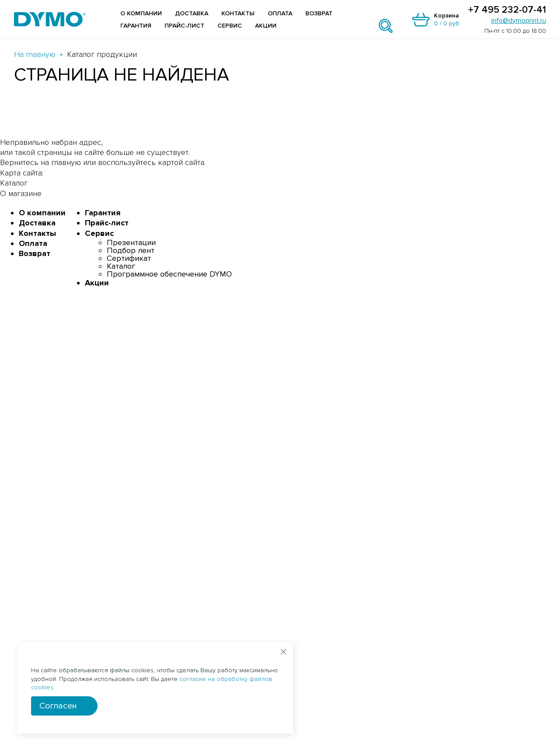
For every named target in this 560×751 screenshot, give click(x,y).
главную (66, 162)
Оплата (280, 13)
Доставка (192, 13)
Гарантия (136, 26)
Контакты (238, 13)
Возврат (319, 13)
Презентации (131, 242)
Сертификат (129, 258)
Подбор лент (131, 250)
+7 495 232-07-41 (507, 10)
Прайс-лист (184, 26)
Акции (266, 26)
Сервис (230, 26)
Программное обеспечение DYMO (169, 274)
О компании (141, 13)
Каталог (121, 266)
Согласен (58, 706)
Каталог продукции (102, 54)
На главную (35, 54)
